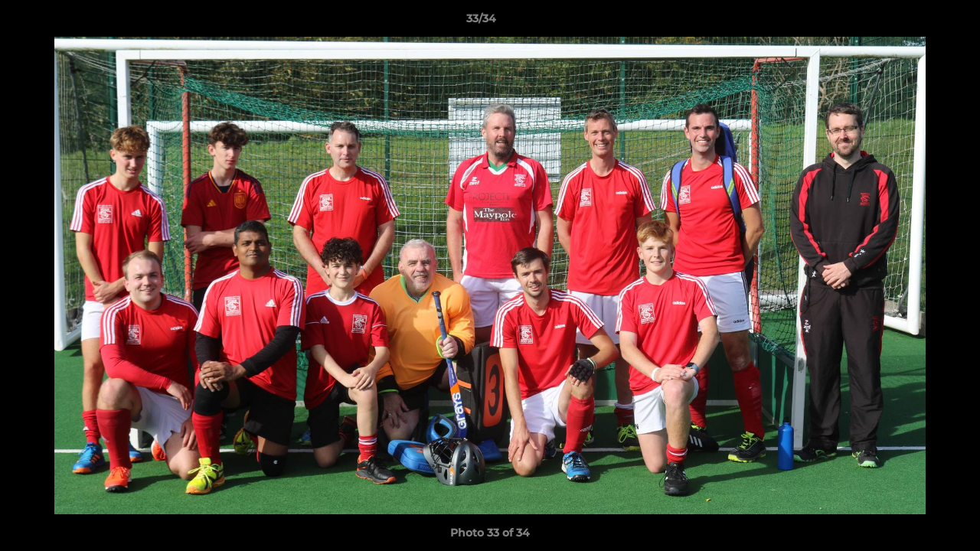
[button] (916, 22)
